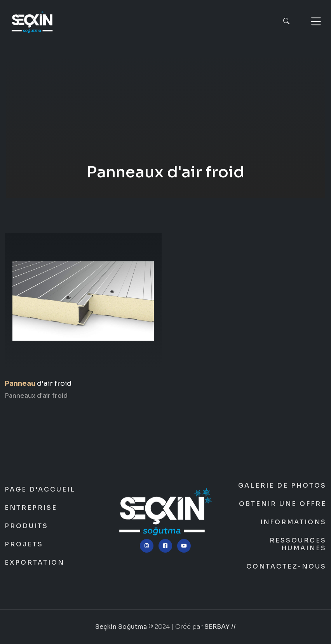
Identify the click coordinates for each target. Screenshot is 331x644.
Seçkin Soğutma (165, 126)
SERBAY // (220, 627)
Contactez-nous (286, 567)
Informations (293, 522)
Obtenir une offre (283, 504)
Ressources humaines (298, 544)
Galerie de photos (282, 486)
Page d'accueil (40, 490)
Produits (26, 526)
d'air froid (38, 383)
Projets (24, 544)
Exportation (35, 563)
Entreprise (31, 508)
